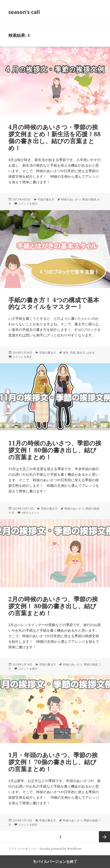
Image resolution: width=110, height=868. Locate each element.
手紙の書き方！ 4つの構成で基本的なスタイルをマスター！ (54, 303)
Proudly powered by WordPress (60, 849)
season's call (24, 12)
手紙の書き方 (46, 199)
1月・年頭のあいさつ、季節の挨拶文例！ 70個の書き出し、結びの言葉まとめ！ (53, 762)
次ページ (104, 837)
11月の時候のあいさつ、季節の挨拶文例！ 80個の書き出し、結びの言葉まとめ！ (55, 450)
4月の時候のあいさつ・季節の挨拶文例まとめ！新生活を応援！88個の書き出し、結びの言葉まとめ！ (55, 137)
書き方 (81, 353)
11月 (11, 513)
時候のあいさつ (71, 199)
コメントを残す (28, 204)
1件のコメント (31, 513)
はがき (91, 353)
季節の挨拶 (89, 199)
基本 (66, 353)
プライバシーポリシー (22, 849)
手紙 (73, 353)
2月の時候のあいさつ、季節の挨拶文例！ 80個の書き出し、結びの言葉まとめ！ (53, 606)
